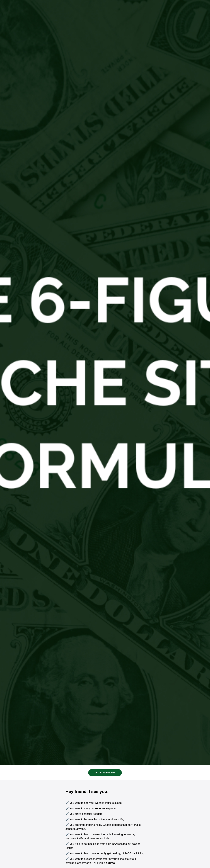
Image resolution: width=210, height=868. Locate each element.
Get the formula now (105, 773)
